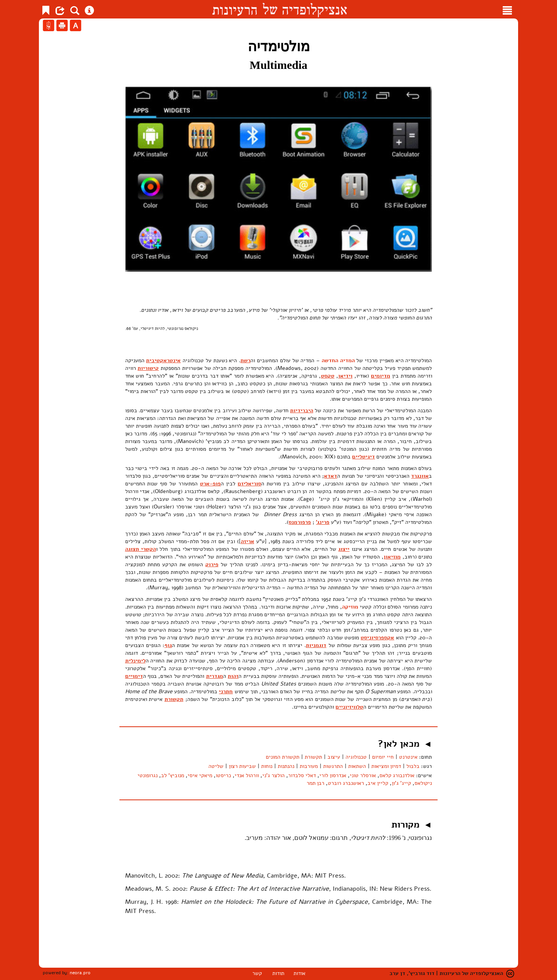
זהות (233, 676)
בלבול (413, 766)
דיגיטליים (363, 457)
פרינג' (323, 522)
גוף (168, 645)
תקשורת (174, 699)
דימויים (134, 676)
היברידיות (302, 411)
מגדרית (215, 676)
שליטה (216, 766)
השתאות (357, 766)
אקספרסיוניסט (377, 638)
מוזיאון (392, 557)
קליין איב (378, 783)
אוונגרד (420, 476)
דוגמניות (316, 645)
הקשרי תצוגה (141, 549)
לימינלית (135, 661)
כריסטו (223, 775)
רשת (245, 360)
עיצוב (334, 757)
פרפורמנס (300, 522)
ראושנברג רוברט (346, 783)
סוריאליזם (249, 484)
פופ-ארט (210, 484)
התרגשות (333, 766)
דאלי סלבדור (302, 775)
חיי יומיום (383, 757)
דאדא (331, 476)
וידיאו (345, 376)
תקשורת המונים (283, 757)
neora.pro (80, 973)
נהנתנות (286, 766)
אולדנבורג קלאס (397, 775)
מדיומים (381, 376)
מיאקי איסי (200, 775)
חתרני (226, 692)
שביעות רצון (242, 766)
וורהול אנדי (247, 775)
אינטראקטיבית (163, 360)
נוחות (267, 766)
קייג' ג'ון (401, 783)
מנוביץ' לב (173, 775)
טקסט (328, 376)
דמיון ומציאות (386, 766)
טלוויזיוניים (349, 707)
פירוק (212, 564)
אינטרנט (408, 757)
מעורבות (309, 766)
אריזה (247, 541)
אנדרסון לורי (333, 775)
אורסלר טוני (363, 775)
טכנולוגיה (356, 757)
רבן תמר (315, 783)
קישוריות (148, 368)
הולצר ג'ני (273, 775)
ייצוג (344, 549)
